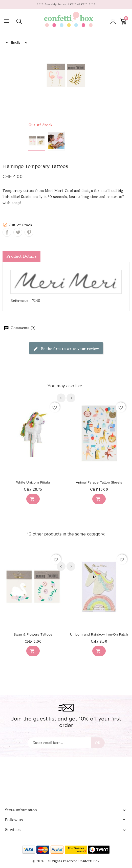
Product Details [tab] (21, 256)
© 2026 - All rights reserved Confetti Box (66, 861)
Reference (19, 301)
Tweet (18, 232)
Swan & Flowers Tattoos (33, 635)
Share (7, 232)
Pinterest (29, 232)
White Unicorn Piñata (33, 483)
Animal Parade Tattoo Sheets (99, 483)
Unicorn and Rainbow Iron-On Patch (99, 635)
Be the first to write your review (66, 349)
